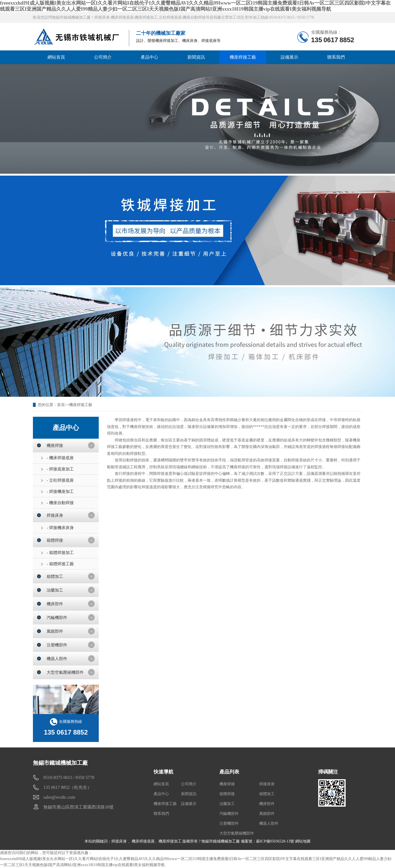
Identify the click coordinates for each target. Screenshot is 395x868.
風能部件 (55, 631)
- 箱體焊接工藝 (60, 564)
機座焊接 (55, 446)
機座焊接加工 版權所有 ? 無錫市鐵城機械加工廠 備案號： (207, 841)
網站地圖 (303, 841)
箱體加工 (55, 576)
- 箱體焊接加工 (60, 553)
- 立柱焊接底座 (60, 480)
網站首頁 (56, 57)
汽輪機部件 (57, 618)
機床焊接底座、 (145, 841)
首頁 (61, 405)
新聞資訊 (196, 57)
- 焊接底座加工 (60, 469)
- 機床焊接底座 (60, 458)
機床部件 (55, 604)
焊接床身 (55, 515)
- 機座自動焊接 (60, 503)
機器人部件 (57, 659)
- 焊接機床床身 (60, 528)
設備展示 (289, 57)
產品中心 (149, 57)
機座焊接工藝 (243, 57)
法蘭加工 (55, 590)
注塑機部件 (57, 645)
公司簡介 (103, 57)
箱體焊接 (55, 540)
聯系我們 (336, 57)
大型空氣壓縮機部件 (65, 672)
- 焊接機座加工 (60, 492)
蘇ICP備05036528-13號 (275, 841)
